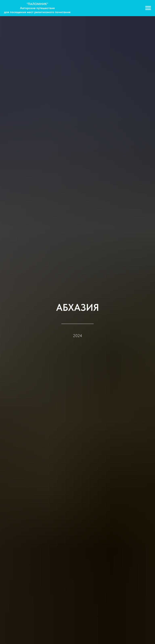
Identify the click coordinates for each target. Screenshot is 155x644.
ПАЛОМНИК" (38, 4)
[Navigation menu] (148, 8)
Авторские (28, 8)
